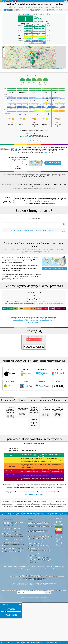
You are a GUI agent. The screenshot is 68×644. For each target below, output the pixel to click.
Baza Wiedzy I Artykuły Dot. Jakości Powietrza (12, 614)
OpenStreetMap (58, 68)
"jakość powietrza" (11, 568)
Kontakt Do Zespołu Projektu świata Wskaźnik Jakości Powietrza (13, 604)
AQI (25, 14)
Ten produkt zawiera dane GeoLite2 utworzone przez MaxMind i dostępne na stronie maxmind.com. (39, 613)
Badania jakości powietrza (12, 609)
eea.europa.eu (48, 153)
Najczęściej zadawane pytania (12, 620)
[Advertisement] (34, 246)
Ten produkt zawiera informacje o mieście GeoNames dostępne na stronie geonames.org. (40, 617)
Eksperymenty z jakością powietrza (13, 616)
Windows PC (58, 413)
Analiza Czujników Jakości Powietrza (14, 617)
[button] (31, 53)
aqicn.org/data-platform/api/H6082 (41, 202)
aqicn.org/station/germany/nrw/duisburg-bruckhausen (49, 324)
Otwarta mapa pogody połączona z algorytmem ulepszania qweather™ (38, 620)
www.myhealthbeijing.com (34, 575)
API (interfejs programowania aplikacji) (14, 631)
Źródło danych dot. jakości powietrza (14, 624)
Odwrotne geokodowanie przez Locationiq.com (37, 636)
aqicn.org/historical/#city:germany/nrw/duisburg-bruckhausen (46, 322)
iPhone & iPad (10, 413)
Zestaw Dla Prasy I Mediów (11, 606)
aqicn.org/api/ (52, 203)
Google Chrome (10, 425)
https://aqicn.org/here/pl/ (34, 181)
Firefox (26, 425)
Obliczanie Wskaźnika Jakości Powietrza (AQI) (14, 626)
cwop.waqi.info (38, 624)
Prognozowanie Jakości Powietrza (13, 628)
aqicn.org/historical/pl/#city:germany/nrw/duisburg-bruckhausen (33, 340)
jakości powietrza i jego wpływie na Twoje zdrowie (46, 568)
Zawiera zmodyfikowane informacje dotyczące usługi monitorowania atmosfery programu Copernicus (39, 628)
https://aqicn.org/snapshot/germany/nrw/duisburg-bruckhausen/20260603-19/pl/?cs (34, 189)
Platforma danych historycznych (12, 632)
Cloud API (58, 425)
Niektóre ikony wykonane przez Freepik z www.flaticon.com (40, 632)
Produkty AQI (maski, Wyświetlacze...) (14, 630)
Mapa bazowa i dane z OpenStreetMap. (39, 638)
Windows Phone (42, 413)
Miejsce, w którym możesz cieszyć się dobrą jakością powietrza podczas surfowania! (40, 641)
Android (26, 413)
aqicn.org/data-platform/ (34, 343)
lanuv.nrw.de (61, 151)
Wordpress (42, 425)
